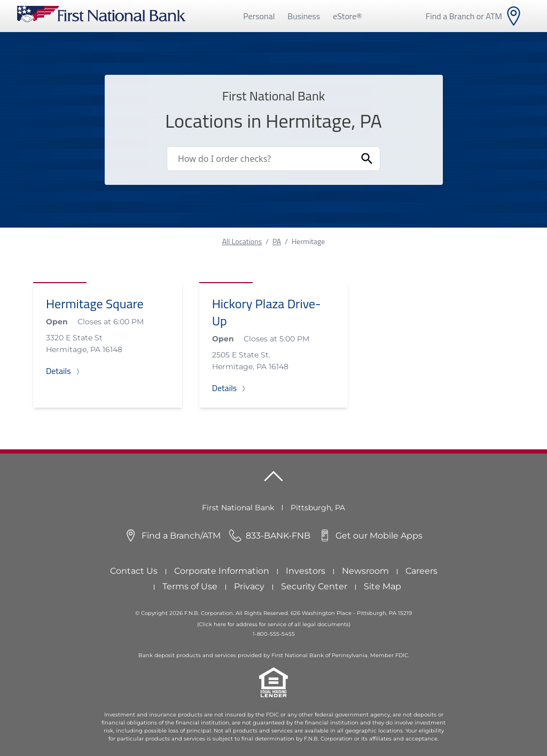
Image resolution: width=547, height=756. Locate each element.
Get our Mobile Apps (379, 536)
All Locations (242, 241)
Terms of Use (190, 586)
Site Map (382, 586)
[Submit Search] (367, 159)
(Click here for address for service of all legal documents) (274, 624)
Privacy (249, 586)
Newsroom (365, 571)
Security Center (314, 586)
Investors (306, 571)
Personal (259, 16)
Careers (421, 571)
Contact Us (134, 571)
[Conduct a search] (261, 159)
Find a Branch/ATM (181, 536)
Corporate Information (222, 571)
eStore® (347, 16)
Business (304, 16)
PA (277, 241)
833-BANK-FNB (278, 536)
